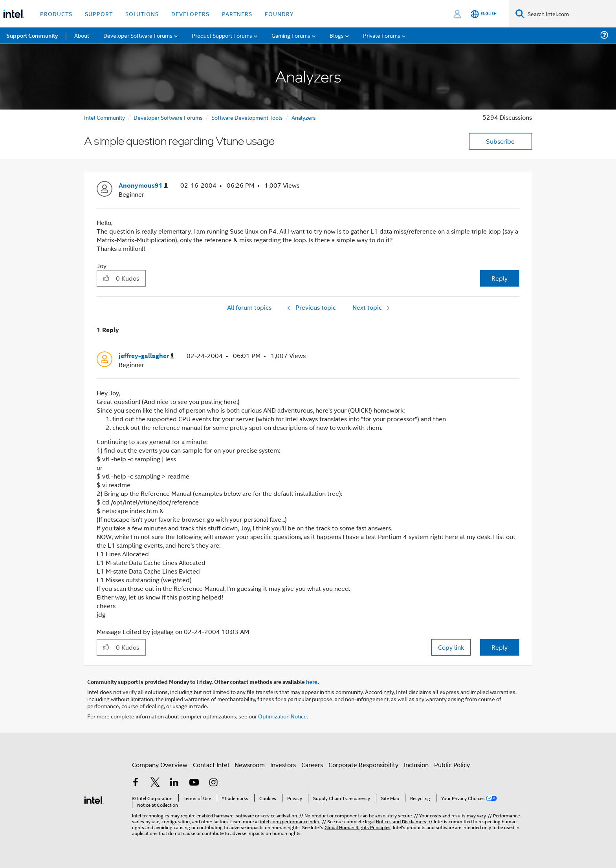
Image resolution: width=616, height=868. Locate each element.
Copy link (451, 647)
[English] (484, 14)
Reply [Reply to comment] (500, 647)
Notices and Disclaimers (401, 821)
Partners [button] (237, 14)
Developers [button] (190, 14)
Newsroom (250, 765)
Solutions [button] (142, 14)
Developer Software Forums (168, 117)
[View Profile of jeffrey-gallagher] (146, 356)
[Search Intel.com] (570, 14)
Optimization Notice (282, 716)
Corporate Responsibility (363, 765)
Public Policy (452, 765)
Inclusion (416, 765)
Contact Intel (211, 765)
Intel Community (104, 117)
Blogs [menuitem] (337, 35)
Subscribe (500, 141)
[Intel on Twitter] (155, 783)
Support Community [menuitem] (32, 35)
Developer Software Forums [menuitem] (138, 35)
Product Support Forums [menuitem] (222, 35)
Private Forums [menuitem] (382, 35)
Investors (283, 765)
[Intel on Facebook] (136, 783)
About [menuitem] (82, 35)
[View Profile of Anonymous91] (143, 185)
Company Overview (160, 765)
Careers (312, 765)
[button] (106, 278)
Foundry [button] (279, 14)
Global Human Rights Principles (357, 827)
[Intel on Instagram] (213, 783)
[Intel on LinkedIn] (174, 783)
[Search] (520, 14)
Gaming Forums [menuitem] (291, 35)
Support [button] (99, 14)
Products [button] (56, 14)
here (312, 682)
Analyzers (304, 117)
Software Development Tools (247, 117)
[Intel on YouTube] (194, 783)
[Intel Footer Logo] (94, 799)
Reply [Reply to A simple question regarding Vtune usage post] (500, 278)
